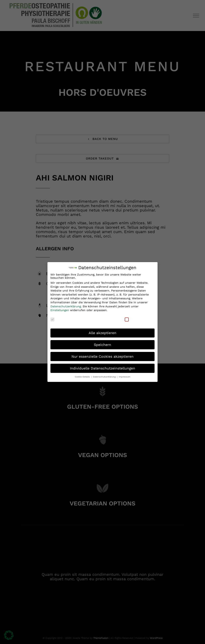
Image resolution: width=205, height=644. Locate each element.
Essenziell (60, 319)
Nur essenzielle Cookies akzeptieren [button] (102, 356)
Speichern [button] (102, 344)
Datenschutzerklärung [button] (105, 376)
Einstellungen (60, 310)
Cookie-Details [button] (83, 376)
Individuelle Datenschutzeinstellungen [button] (102, 368)
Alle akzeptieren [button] (102, 332)
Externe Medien (138, 319)
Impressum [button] (125, 376)
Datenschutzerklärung (66, 306)
